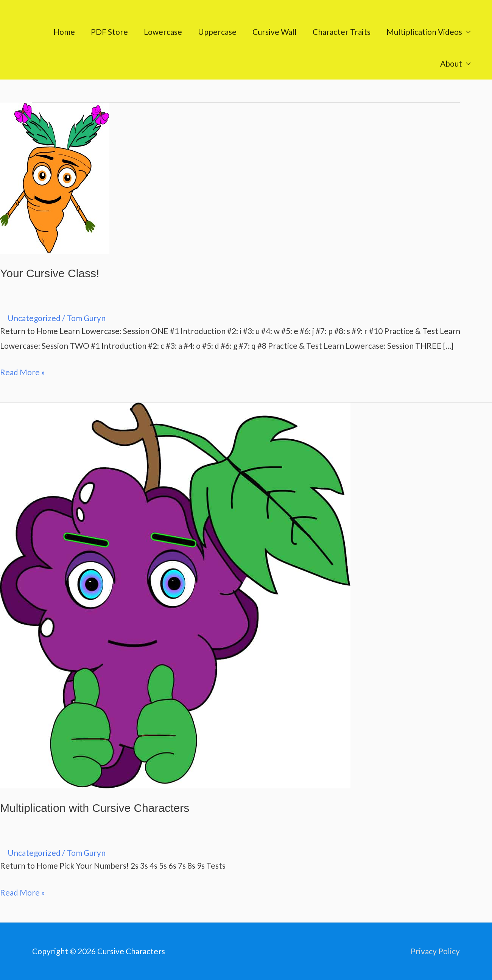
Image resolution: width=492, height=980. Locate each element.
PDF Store (109, 32)
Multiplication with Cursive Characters (95, 808)
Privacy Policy (435, 951)
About (451, 63)
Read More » (23, 371)
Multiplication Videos (424, 32)
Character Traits (342, 32)
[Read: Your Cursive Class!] (55, 177)
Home (64, 32)
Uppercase (217, 32)
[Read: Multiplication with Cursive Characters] (175, 594)
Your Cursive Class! (50, 273)
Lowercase (163, 32)
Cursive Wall (275, 32)
